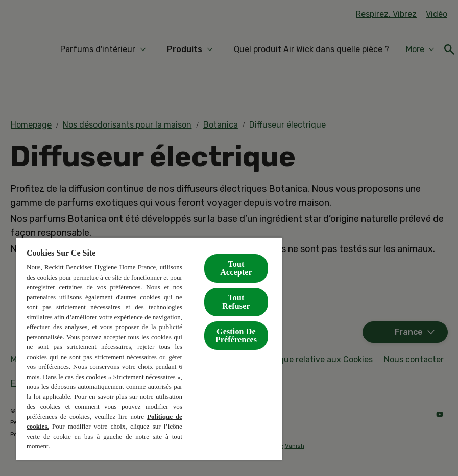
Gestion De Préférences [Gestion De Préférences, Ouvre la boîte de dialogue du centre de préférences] (236, 335)
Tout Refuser (236, 302)
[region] (149, 348)
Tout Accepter (236, 268)
